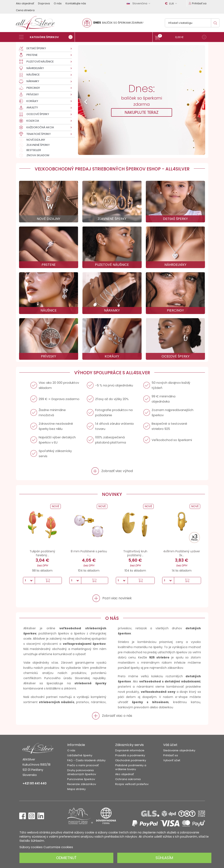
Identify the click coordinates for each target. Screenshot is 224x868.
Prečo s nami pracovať (83, 765)
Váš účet (170, 745)
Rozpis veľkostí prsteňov (132, 784)
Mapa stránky (76, 789)
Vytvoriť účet (172, 760)
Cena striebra (25, 10)
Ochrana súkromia (128, 779)
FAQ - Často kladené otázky (86, 760)
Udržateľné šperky (80, 755)
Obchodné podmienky (131, 760)
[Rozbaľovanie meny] (172, 4)
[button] (180, 38)
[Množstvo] (29, 580)
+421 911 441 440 (35, 783)
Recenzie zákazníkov (82, 784)
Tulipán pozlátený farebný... (42, 553)
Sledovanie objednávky (179, 750)
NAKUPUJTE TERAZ (142, 112)
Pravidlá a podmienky (130, 755)
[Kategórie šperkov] (47, 37)
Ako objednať (25, 3)
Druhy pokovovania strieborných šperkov (82, 772)
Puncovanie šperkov (81, 779)
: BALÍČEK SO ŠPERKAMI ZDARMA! (118, 23)
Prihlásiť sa (171, 755)
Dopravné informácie (130, 750)
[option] (142, 100)
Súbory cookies (31, 847)
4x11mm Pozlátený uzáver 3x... (182, 553)
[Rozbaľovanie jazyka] (139, 3)
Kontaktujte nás (76, 3)
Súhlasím (164, 858)
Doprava (44, 3)
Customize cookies (58, 847)
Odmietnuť (66, 858)
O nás (58, 3)
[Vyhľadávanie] (192, 23)
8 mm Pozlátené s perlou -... (89, 553)
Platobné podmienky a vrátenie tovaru (131, 767)
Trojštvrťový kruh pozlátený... (135, 553)
